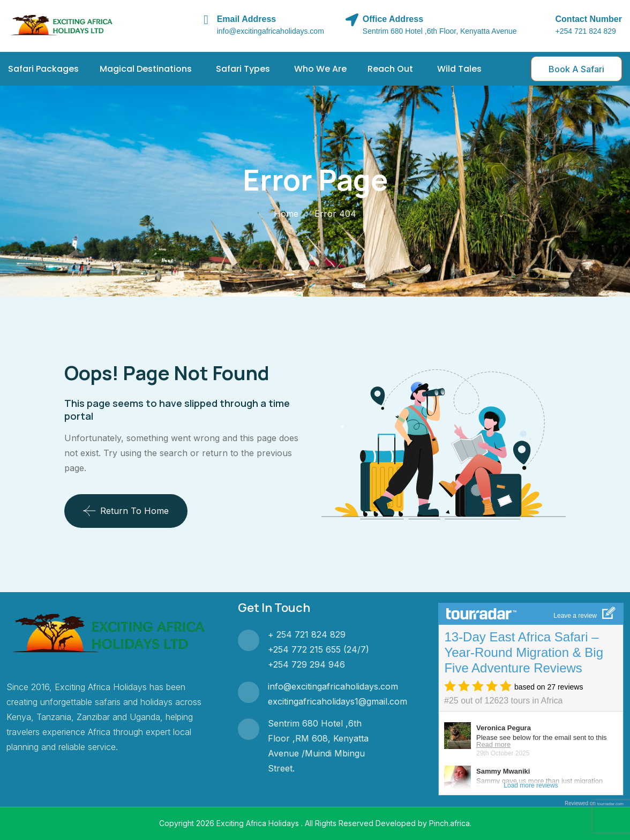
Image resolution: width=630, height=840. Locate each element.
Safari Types (243, 69)
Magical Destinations (146, 69)
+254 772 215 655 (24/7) (318, 649)
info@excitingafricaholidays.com (333, 686)
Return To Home (126, 511)
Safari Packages (43, 69)
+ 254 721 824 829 (307, 634)
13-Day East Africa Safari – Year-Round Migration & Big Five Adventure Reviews (524, 652)
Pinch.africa (449, 823)
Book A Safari (576, 69)
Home (286, 214)
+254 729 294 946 (306, 664)
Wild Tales (459, 69)
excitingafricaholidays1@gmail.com (337, 701)
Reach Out (390, 69)
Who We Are (320, 69)
